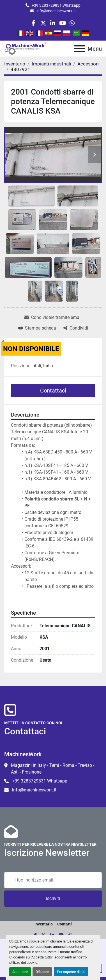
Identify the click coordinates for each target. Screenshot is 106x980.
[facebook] (34, 23)
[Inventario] (15, 64)
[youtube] (62, 23)
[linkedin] (53, 23)
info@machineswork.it (56, 11)
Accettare (20, 972)
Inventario (44, 924)
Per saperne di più (71, 972)
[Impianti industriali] (51, 64)
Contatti (64, 924)
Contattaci (53, 391)
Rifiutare (42, 972)
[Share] (76, 328)
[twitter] (43, 23)
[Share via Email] (53, 318)
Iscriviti (53, 898)
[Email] (53, 880)
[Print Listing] (37, 328)
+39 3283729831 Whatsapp (56, 5)
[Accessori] (88, 64)
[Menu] (80, 49)
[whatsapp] (72, 23)
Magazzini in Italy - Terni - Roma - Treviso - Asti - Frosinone (53, 769)
